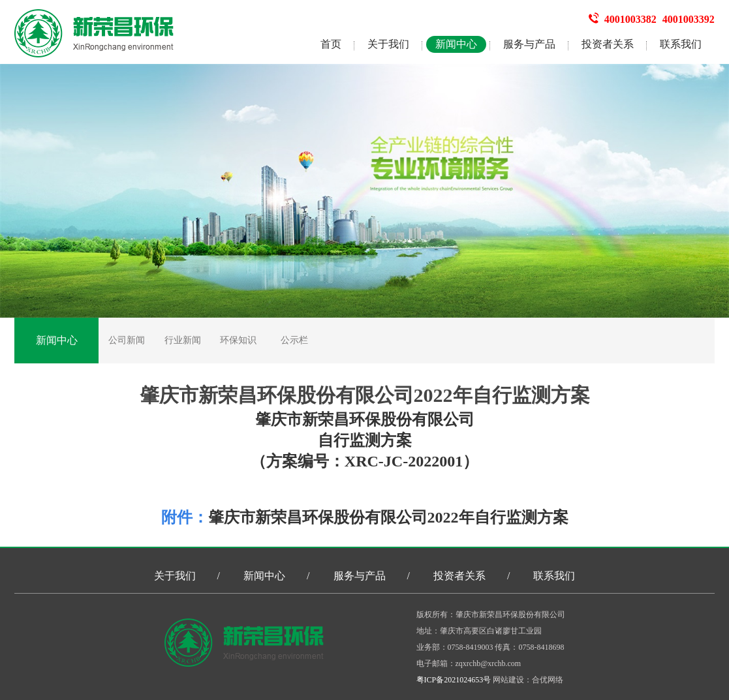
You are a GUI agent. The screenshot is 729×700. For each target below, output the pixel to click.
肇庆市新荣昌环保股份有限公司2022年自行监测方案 (388, 517)
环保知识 (238, 340)
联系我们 (681, 44)
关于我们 (388, 44)
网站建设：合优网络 (528, 680)
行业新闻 (183, 340)
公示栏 (294, 340)
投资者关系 (608, 44)
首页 (331, 44)
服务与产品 (529, 44)
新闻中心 (456, 44)
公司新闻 (127, 340)
